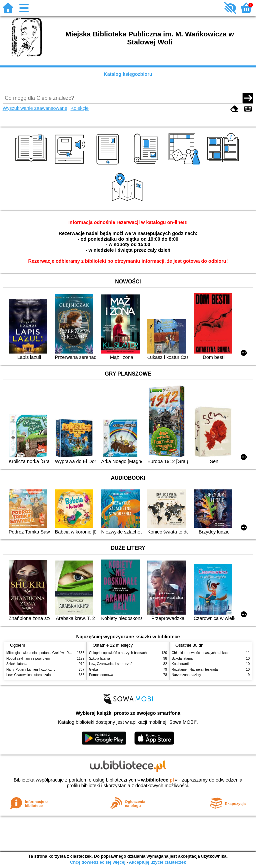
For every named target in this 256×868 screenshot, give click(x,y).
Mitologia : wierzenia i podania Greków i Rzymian (43, 653)
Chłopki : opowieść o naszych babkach (118, 653)
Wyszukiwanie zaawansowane (35, 108)
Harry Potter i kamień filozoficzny (31, 670)
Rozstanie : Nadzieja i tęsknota (195, 670)
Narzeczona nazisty (186, 675)
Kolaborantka (181, 664)
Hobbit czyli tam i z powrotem (28, 659)
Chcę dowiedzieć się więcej (98, 862)
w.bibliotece (157, 780)
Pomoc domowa (101, 675)
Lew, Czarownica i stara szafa (28, 675)
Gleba (93, 670)
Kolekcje (80, 108)
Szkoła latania (17, 664)
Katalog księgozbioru (128, 74)
